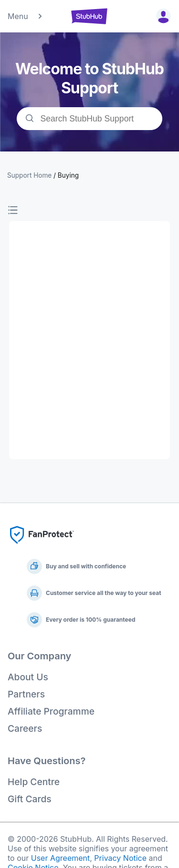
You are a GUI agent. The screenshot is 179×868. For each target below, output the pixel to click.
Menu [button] (26, 16)
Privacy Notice (120, 858)
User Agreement (61, 858)
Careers (25, 728)
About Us (28, 677)
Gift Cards (30, 799)
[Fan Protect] (42, 546)
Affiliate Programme (51, 711)
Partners (26, 694)
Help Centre (34, 782)
